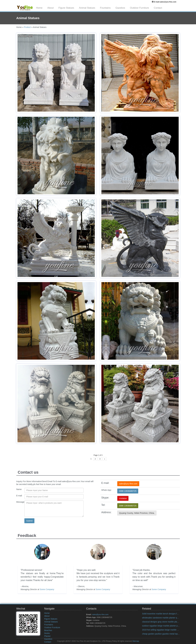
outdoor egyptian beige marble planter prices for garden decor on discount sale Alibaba (161, 626)
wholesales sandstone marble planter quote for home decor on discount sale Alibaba (161, 618)
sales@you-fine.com (128, 484)
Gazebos (120, 8)
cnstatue (123, 498)
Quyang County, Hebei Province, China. (137, 513)
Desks (47, 633)
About (50, 8)
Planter (47, 636)
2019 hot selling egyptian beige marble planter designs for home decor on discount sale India (161, 630)
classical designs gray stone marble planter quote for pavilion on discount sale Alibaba (161, 622)
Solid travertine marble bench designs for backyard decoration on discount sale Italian (161, 614)
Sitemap (136, 641)
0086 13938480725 (128, 491)
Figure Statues (66, 8)
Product (27, 27)
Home (39, 8)
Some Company (47, 589)
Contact (158, 8)
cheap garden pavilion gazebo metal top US (161, 634)
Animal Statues (87, 8)
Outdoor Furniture (139, 8)
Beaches (48, 630)
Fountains (105, 8)
